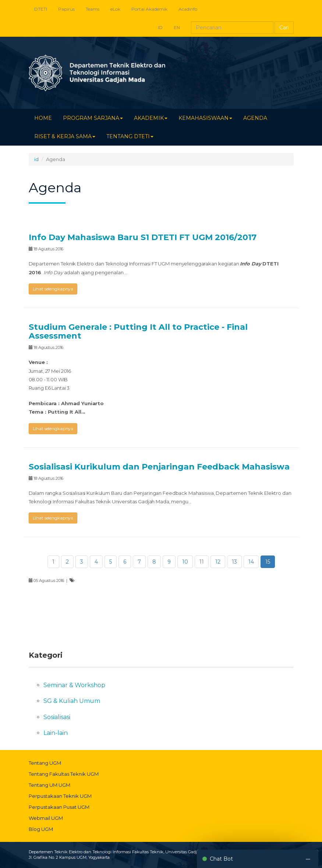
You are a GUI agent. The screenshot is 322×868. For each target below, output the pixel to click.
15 (268, 562)
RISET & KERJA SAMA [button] (65, 136)
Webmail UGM (46, 818)
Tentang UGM (45, 763)
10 (185, 562)
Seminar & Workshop (74, 685)
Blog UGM (41, 829)
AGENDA (255, 118)
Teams (93, 9)
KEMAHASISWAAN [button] (205, 118)
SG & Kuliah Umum (72, 701)
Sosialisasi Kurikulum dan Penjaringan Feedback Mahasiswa (159, 467)
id (36, 159)
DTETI (41, 9)
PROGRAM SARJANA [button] (93, 118)
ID (160, 27)
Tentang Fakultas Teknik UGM (64, 774)
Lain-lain (56, 733)
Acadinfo (188, 9)
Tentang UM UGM (49, 785)
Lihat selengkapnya (53, 289)
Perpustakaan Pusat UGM (59, 807)
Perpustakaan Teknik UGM (60, 796)
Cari (284, 28)
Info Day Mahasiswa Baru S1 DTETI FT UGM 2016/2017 (143, 237)
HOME (43, 118)
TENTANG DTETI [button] (130, 136)
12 (218, 562)
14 (251, 562)
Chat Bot (221, 859)
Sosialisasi (57, 717)
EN (177, 27)
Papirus (66, 9)
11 (202, 562)
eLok (115, 9)
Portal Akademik (149, 9)
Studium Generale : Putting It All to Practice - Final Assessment (138, 331)
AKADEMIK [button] (151, 118)
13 (234, 562)
